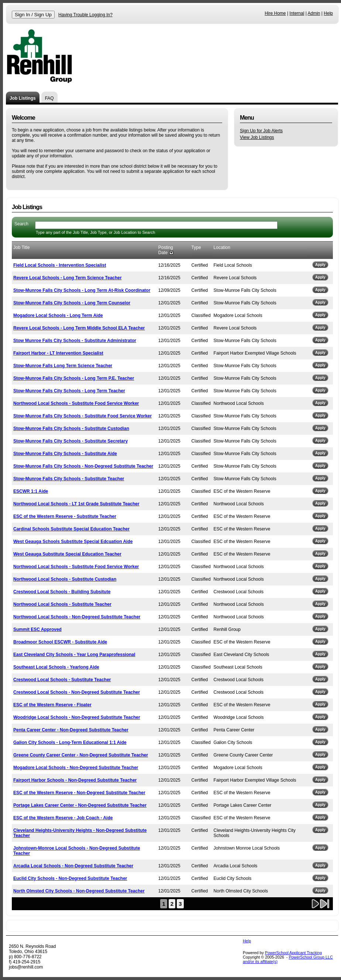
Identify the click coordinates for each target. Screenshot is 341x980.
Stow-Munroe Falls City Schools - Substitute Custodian (71, 428)
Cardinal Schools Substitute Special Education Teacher (71, 529)
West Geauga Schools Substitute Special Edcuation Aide (73, 542)
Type (196, 247)
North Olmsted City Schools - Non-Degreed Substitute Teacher (79, 891)
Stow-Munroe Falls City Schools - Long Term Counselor (72, 303)
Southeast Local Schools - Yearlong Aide (56, 667)
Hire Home (275, 13)
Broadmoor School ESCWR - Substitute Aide (60, 642)
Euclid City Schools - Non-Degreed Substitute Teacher (70, 878)
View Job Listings (257, 137)
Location (222, 247)
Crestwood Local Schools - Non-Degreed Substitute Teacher (77, 692)
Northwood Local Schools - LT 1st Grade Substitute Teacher (76, 504)
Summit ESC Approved (37, 629)
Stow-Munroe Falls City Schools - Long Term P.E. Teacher (74, 378)
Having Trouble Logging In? (85, 15)
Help (328, 13)
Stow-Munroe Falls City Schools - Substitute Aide (65, 454)
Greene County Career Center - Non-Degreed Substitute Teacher (81, 755)
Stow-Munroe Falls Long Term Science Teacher (63, 366)
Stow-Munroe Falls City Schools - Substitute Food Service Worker (82, 416)
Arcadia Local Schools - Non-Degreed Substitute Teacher (73, 866)
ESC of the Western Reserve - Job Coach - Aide (63, 818)
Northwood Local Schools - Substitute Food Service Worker (76, 403)
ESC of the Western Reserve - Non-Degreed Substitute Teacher (79, 793)
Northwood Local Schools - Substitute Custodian (65, 579)
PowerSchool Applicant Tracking (293, 953)
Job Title (22, 247)
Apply (320, 265)
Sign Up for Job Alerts (261, 131)
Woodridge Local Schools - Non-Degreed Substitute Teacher (77, 717)
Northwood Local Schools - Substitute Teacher (62, 604)
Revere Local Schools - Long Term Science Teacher (68, 278)
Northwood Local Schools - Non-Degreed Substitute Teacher (77, 617)
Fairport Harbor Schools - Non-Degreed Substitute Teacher (75, 780)
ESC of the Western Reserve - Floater (52, 705)
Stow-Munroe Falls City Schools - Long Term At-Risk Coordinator (82, 290)
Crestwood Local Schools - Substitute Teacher (62, 680)
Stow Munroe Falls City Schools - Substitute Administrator (75, 341)
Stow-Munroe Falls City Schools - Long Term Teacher (69, 391)
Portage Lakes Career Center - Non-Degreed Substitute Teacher (80, 805)
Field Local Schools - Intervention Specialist (60, 265)
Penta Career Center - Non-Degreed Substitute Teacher (71, 730)
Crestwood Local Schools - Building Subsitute (62, 592)
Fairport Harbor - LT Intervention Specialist (58, 353)
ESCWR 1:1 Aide (31, 491)
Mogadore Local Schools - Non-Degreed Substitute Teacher (76, 768)
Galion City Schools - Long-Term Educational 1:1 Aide (70, 742)
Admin (314, 13)
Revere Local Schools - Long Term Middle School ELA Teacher (79, 328)
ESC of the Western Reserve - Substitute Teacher (65, 516)
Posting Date (166, 250)
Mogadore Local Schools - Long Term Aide (58, 315)
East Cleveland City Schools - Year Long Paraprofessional (74, 655)
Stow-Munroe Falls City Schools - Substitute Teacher (69, 479)
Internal (297, 13)
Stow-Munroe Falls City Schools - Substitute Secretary (70, 441)
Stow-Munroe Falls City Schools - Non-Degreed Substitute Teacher (83, 466)
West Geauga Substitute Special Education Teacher (67, 554)
